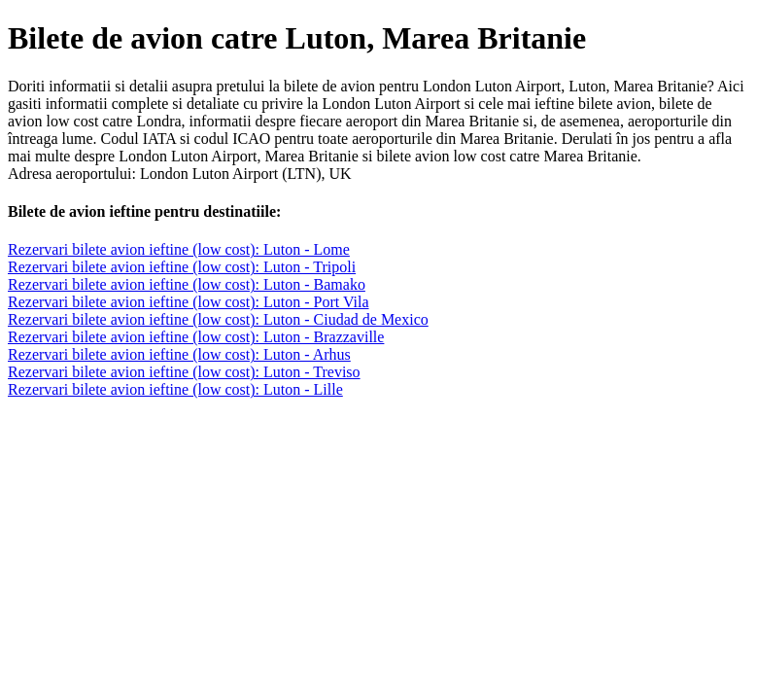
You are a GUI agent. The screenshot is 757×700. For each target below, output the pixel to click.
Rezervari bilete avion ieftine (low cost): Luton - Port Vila (189, 302)
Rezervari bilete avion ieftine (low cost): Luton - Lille (175, 389)
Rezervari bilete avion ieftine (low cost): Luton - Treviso (184, 372)
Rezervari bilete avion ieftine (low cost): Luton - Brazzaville (196, 337)
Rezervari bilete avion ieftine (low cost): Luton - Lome (179, 249)
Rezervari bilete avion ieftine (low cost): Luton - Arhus (179, 354)
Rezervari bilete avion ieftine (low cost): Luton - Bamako (187, 284)
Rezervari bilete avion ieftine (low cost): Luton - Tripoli (182, 267)
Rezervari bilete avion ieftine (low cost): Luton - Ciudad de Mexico (218, 319)
